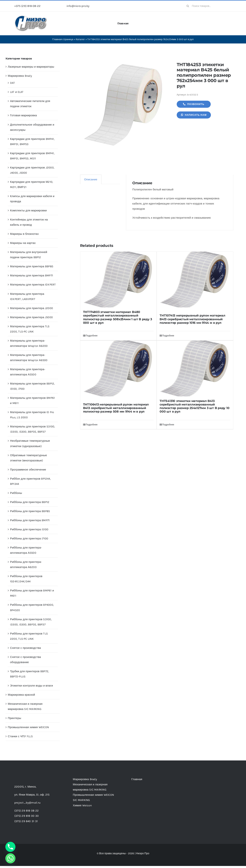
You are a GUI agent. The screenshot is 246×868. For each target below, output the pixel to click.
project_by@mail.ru (27, 803)
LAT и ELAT (17, 92)
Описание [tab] (91, 179)
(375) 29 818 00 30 (26, 816)
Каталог (80, 39)
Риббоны (16, 493)
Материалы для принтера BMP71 (31, 275)
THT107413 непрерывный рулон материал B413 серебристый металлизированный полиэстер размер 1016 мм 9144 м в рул (192, 319)
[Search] (188, 6)
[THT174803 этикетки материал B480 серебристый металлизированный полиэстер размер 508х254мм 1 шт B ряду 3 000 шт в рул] (118, 280)
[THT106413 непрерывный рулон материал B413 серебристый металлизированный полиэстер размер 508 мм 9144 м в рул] (118, 370)
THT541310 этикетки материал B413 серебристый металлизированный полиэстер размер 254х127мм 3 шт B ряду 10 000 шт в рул (194, 406)
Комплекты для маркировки (28, 210)
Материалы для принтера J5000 (31, 317)
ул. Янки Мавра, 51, (32, 795)
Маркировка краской (21, 695)
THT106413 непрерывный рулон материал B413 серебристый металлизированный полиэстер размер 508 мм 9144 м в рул (116, 408)
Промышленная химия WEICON (28, 727)
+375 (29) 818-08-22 (27, 6)
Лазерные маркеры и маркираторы (31, 67)
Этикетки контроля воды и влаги (31, 686)
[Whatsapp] (10, 858)
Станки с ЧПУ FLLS (20, 736)
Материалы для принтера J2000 (31, 308)
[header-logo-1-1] (31, 17)
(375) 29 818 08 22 (26, 811)
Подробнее (92, 336)
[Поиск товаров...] (208, 6)
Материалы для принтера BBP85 (32, 266)
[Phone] (10, 847)
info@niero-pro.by (78, 6)
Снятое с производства (25, 648)
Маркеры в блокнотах (24, 234)
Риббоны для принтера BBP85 (30, 511)
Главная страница (63, 39)
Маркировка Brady (20, 76)
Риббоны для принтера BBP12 (30, 502)
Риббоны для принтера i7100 (29, 538)
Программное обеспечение (28, 470)
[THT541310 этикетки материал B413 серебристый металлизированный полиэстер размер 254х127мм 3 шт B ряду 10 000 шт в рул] (195, 369)
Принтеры (14, 718)
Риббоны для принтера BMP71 (30, 520)
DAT (13, 83)
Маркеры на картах (23, 243)
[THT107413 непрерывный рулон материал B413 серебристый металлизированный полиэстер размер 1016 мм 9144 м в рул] (195, 281)
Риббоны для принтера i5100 (29, 529)
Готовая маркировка (23, 115)
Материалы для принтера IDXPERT (33, 285)
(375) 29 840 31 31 (26, 821)
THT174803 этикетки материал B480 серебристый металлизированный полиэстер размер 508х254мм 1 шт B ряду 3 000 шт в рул (118, 317)
